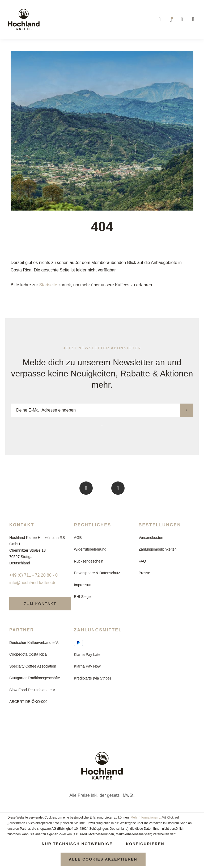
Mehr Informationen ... (146, 817)
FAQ (142, 561)
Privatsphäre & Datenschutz (97, 573)
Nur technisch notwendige (77, 844)
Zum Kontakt (40, 604)
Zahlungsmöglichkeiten (158, 549)
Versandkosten (151, 538)
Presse (144, 573)
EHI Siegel (83, 597)
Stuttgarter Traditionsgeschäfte (35, 678)
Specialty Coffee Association (33, 666)
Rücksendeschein (89, 561)
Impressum (83, 585)
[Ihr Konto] (182, 19)
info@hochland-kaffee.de (33, 583)
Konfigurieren (145, 844)
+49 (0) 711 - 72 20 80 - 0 (33, 575)
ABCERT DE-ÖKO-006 (28, 702)
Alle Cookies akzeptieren (103, 859)
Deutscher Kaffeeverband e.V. (34, 643)
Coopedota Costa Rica (28, 654)
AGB (78, 538)
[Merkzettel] (171, 19)
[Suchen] (160, 19)
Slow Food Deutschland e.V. (33, 690)
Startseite (48, 285)
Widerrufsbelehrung (90, 549)
